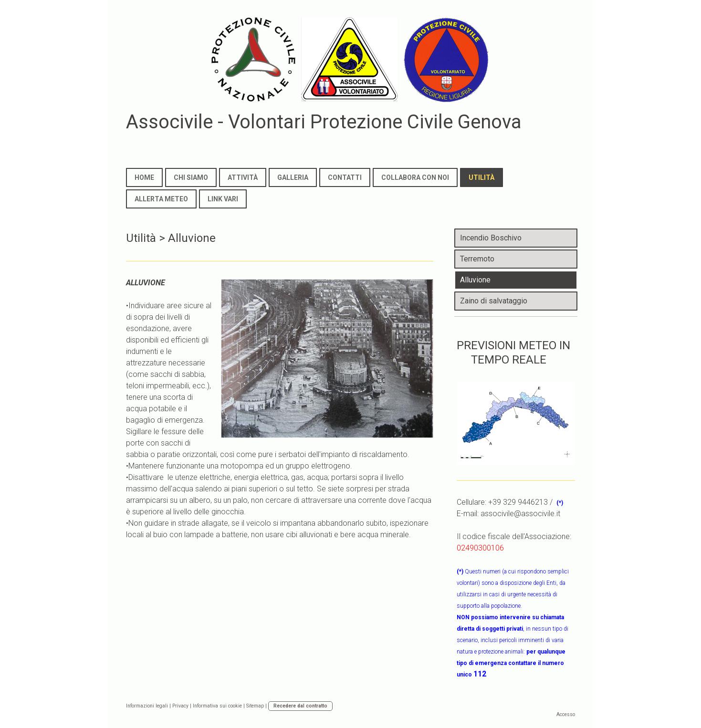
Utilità (481, 177)
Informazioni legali (147, 706)
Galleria (293, 177)
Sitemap (255, 706)
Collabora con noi (415, 177)
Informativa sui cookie (217, 706)
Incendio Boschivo (491, 238)
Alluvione (475, 280)
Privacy (180, 706)
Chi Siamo (191, 177)
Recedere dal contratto (300, 706)
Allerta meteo (161, 199)
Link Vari (223, 199)
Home (144, 177)
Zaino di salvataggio (494, 301)
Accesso (566, 714)
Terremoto (477, 259)
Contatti (345, 177)
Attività (243, 177)
